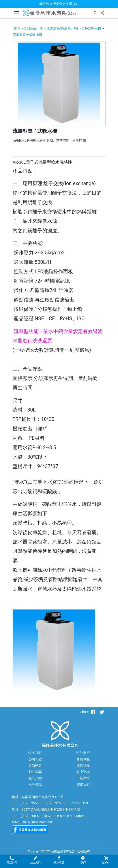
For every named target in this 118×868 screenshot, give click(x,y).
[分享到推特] (102, 712)
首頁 (17, 28)
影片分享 (35, 772)
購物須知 (83, 766)
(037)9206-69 (31, 816)
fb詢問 (83, 860)
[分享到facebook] (93, 712)
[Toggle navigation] (17, 13)
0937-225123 (78, 803)
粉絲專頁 (59, 860)
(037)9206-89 (54, 816)
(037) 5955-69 (31, 803)
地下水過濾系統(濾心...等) (59, 28)
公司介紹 (35, 759)
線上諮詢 (83, 772)
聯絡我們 (83, 784)
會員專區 (83, 759)
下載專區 (83, 778)
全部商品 (30, 28)
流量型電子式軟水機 (27, 35)
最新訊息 (35, 766)
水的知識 (35, 784)
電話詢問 (12, 860)
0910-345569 (77, 816)
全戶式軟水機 (91, 28)
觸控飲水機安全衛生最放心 (59, 4)
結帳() (106, 860)
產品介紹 (35, 778)
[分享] (103, 13)
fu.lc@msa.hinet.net (38, 822)
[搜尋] (95, 13)
